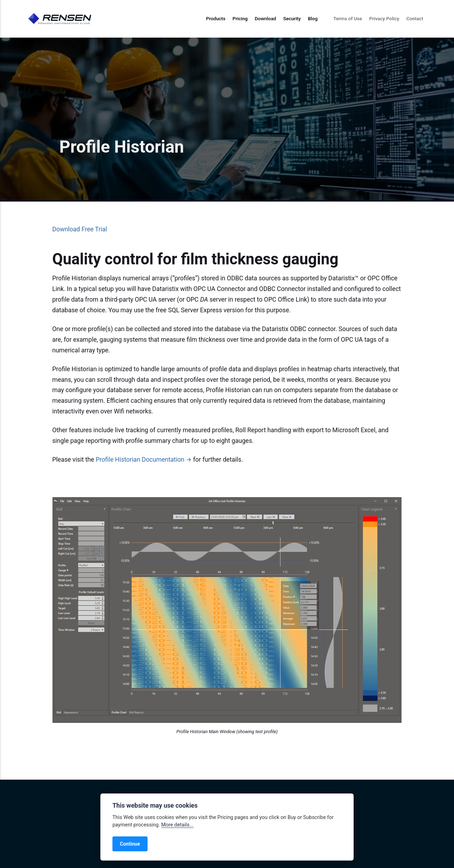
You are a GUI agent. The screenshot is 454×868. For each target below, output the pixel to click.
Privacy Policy (384, 18)
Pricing (240, 18)
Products (216, 18)
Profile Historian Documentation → (144, 460)
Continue (130, 844)
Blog (313, 18)
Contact (415, 18)
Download (265, 18)
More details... (177, 825)
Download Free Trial (80, 229)
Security (292, 18)
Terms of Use (348, 18)
